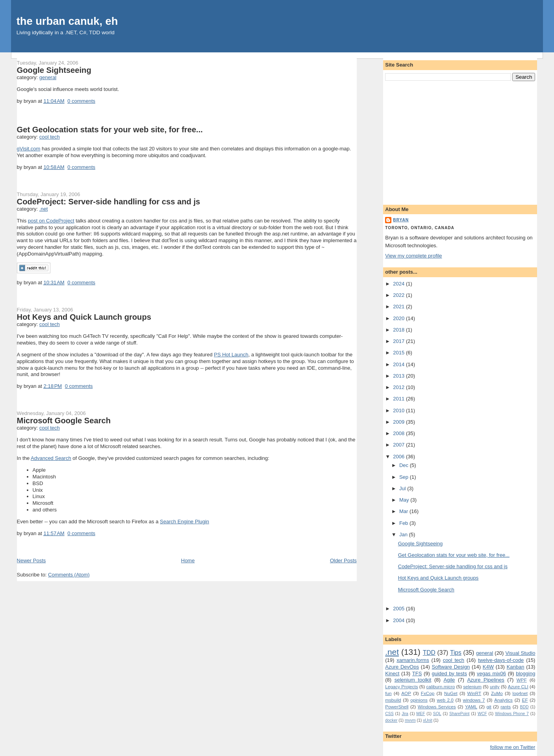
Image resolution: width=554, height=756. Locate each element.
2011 (399, 399)
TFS (417, 674)
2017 (399, 341)
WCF (482, 714)
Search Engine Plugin (184, 522)
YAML (471, 707)
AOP (406, 693)
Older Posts (343, 561)
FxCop (428, 693)
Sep (405, 477)
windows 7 (474, 700)
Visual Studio (520, 653)
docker (391, 720)
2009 (399, 422)
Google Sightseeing (54, 70)
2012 (399, 387)
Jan (404, 535)
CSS (389, 714)
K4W (488, 667)
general (48, 77)
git (489, 707)
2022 (399, 295)
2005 (399, 609)
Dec (405, 465)
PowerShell (397, 707)
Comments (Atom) (69, 575)
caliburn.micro (441, 687)
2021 (399, 307)
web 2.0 (445, 700)
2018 (399, 330)
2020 (399, 318)
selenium (472, 687)
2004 (399, 620)
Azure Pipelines (485, 680)
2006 (399, 457)
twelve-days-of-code (501, 660)
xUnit (428, 720)
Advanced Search (51, 458)
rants (506, 707)
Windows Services (437, 707)
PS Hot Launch (231, 355)
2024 (399, 284)
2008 (399, 433)
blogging (525, 674)
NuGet (451, 693)
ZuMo (497, 693)
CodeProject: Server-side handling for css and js (109, 202)
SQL (437, 714)
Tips (456, 653)
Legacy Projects (401, 687)
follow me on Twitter (513, 747)
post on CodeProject (51, 221)
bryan (401, 220)
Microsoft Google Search (64, 421)
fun (388, 693)
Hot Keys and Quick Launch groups (84, 317)
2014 (399, 364)
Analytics (503, 700)
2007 (399, 445)
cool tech (50, 137)
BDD (524, 707)
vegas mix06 (491, 674)
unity (495, 687)
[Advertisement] (460, 141)
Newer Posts (31, 561)
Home (188, 561)
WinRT (474, 693)
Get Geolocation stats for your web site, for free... (110, 130)
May (405, 500)
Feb (404, 523)
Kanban (516, 667)
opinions (419, 700)
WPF (522, 680)
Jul (403, 488)
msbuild (393, 700)
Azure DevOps (402, 667)
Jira (405, 714)
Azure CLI (518, 687)
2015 (399, 353)
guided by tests (449, 674)
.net (44, 209)
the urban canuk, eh (67, 21)
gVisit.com (29, 149)
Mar (404, 511)
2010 (399, 410)
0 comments (81, 101)
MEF (421, 714)
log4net (520, 693)
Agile (449, 680)
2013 (399, 376)
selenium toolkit (413, 680)
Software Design (451, 667)
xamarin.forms (413, 660)
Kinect (392, 674)
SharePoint (459, 714)
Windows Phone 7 (512, 714)
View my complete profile (413, 256)
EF (525, 700)
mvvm (410, 720)
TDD (429, 653)
